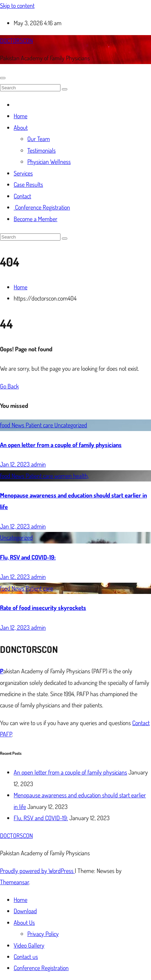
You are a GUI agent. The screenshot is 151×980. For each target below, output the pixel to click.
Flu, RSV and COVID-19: (28, 557)
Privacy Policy (43, 934)
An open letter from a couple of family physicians (61, 445)
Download (25, 911)
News (19, 425)
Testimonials (42, 150)
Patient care (40, 425)
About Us (24, 922)
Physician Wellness (49, 162)
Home (20, 116)
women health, (72, 476)
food (6, 425)
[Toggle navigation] (3, 78)
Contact (22, 196)
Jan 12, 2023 (16, 464)
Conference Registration (42, 207)
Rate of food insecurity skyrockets (43, 608)
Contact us (26, 956)
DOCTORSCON (16, 41)
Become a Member (36, 219)
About (21, 127)
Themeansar (15, 882)
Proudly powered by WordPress (37, 871)
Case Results (28, 184)
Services (23, 173)
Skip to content (17, 5)
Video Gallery (29, 945)
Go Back (9, 386)
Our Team (39, 139)
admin (38, 464)
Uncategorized (71, 425)
